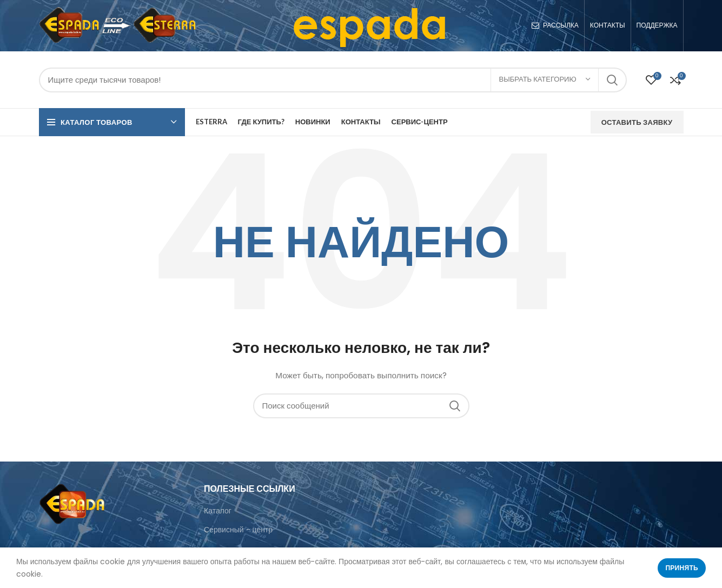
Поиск (612, 80)
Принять (682, 568)
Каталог (218, 511)
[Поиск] (333, 80)
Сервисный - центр (238, 530)
